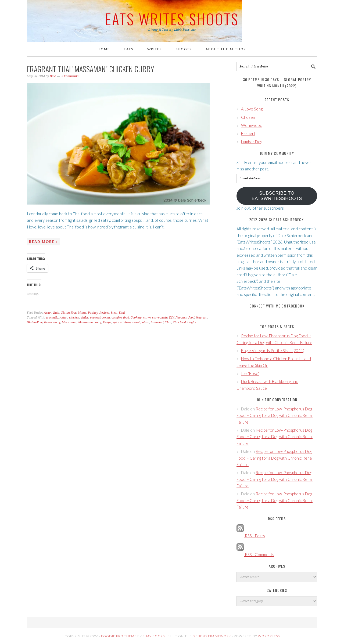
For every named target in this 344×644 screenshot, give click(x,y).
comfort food (120, 318)
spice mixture (122, 322)
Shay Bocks (154, 636)
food (191, 318)
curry (147, 318)
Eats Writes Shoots (172, 19)
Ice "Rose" (250, 373)
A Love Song (252, 109)
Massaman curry (90, 322)
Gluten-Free (69, 313)
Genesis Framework (212, 636)
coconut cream (100, 318)
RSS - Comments (255, 554)
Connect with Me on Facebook (277, 306)
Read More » (44, 242)
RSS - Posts (251, 536)
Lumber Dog (252, 142)
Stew (114, 313)
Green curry (52, 322)
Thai (122, 313)
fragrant (202, 318)
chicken (74, 318)
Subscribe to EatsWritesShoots (277, 196)
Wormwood (252, 125)
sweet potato (141, 322)
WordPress (269, 636)
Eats (56, 313)
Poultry (93, 313)
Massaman (69, 322)
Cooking (136, 318)
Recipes (104, 313)
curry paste (160, 318)
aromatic (52, 318)
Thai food (179, 322)
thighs (192, 322)
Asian (48, 313)
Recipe (107, 322)
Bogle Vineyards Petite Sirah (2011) (273, 350)
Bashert (248, 133)
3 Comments (70, 76)
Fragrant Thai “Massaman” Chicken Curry (91, 69)
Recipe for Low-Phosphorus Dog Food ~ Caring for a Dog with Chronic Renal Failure (275, 415)
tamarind (157, 322)
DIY (171, 318)
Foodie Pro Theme (119, 636)
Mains (82, 313)
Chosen (248, 117)
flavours (181, 318)
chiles (85, 318)
